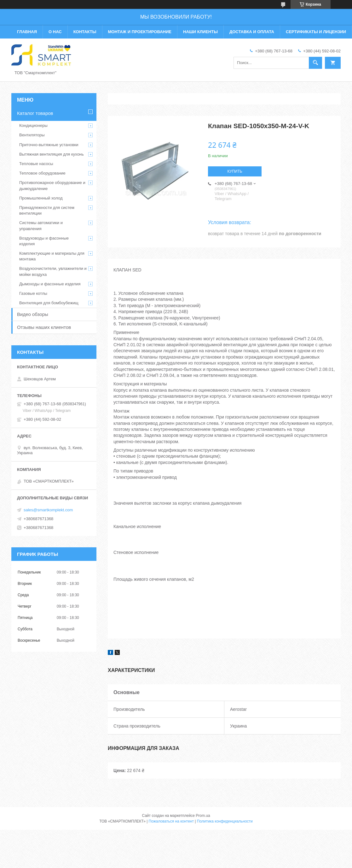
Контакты (85, 32)
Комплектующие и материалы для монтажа (52, 256)
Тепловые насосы (36, 164)
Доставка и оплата (252, 32)
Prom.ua (203, 816)
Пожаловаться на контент (171, 821)
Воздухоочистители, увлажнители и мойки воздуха (53, 271)
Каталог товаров (35, 113)
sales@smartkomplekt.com (48, 510)
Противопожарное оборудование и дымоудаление (52, 185)
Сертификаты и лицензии (316, 32)
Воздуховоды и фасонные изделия (44, 241)
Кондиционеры (33, 125)
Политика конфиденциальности (225, 821)
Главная (27, 32)
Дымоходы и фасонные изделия (50, 284)
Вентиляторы (32, 135)
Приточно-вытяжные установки (49, 145)
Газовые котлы (33, 293)
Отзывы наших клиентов (44, 327)
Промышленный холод (41, 198)
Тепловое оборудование (42, 173)
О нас (55, 32)
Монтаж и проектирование (140, 32)
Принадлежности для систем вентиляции (47, 210)
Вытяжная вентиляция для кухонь (52, 154)
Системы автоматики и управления (41, 226)
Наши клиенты (200, 32)
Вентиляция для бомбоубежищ (49, 303)
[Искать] (315, 63)
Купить (235, 171)
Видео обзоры (33, 314)
